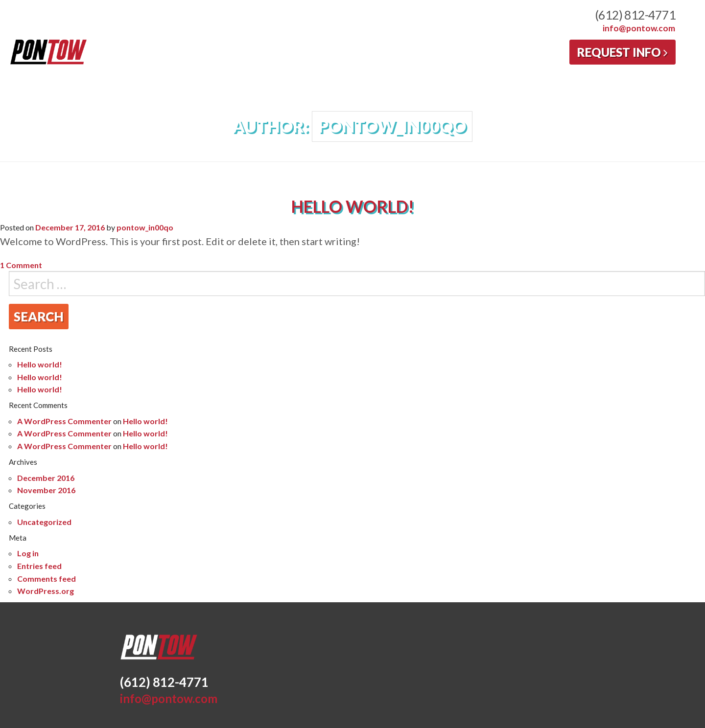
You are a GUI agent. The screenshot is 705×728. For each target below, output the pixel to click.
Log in (28, 553)
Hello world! (353, 206)
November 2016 (46, 490)
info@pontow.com (639, 28)
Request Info (623, 52)
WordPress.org (46, 591)
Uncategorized (44, 522)
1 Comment (21, 265)
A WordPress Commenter (64, 421)
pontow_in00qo (145, 227)
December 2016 (46, 478)
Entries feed (39, 566)
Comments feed (47, 579)
